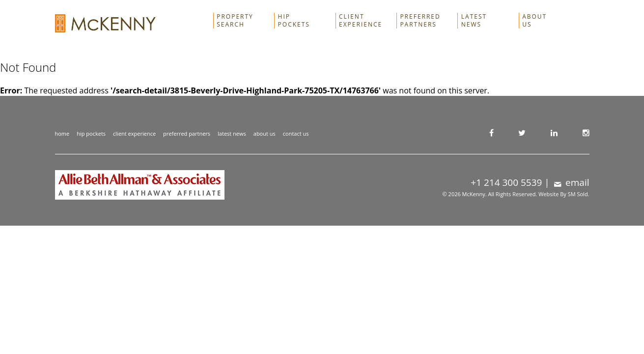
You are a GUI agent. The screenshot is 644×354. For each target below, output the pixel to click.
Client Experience (361, 21)
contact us (296, 133)
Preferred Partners (420, 21)
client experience (134, 133)
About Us (534, 21)
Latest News (474, 21)
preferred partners (187, 133)
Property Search (235, 21)
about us (265, 133)
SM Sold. (579, 194)
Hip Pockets (294, 21)
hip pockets (91, 133)
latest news (232, 133)
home (62, 133)
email (571, 182)
